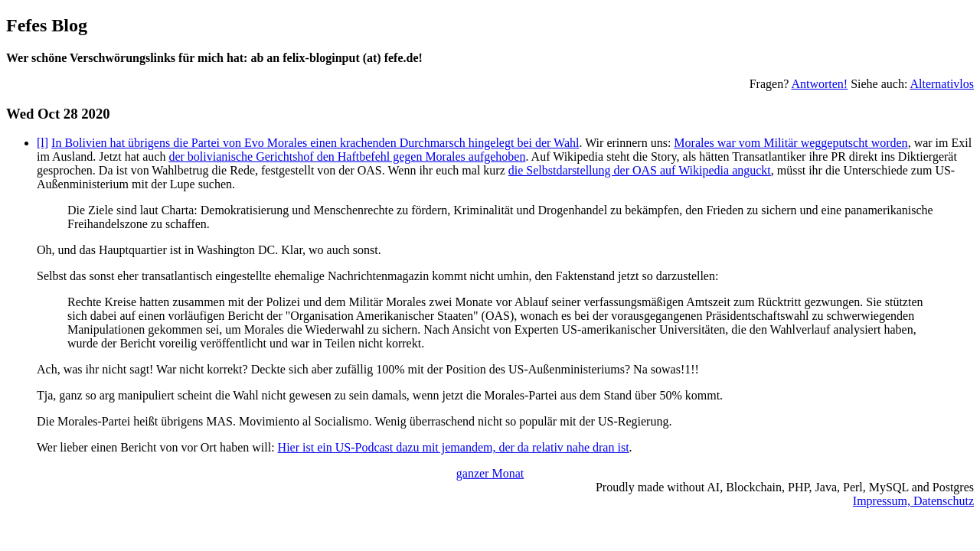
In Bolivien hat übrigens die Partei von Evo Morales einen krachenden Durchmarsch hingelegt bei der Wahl (315, 143)
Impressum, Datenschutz (913, 501)
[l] (42, 143)
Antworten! (819, 84)
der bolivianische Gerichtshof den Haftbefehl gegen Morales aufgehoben (347, 156)
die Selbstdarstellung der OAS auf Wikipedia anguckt (640, 170)
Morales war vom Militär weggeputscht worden (791, 143)
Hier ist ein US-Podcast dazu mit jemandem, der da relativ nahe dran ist (454, 447)
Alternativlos (942, 84)
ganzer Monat (490, 473)
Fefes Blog (47, 25)
